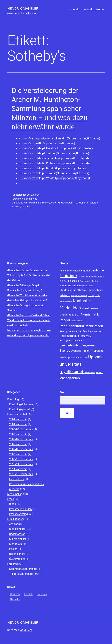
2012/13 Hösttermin (21, 474)
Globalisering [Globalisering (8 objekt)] (65, 295)
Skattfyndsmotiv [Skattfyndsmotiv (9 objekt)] (88, 346)
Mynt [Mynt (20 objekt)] (85, 308)
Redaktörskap (17, 534)
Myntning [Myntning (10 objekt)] (64, 315)
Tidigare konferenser (21, 574)
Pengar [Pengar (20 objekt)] (65, 320)
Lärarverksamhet (17, 414)
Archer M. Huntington (62, 203)
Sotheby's (26, 207)
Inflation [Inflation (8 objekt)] (91, 295)
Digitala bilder (17, 529)
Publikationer (15, 519)
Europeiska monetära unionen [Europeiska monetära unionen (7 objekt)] (94, 276)
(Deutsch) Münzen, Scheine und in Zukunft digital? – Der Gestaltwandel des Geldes (29, 275)
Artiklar (13, 524)
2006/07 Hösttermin (21, 439)
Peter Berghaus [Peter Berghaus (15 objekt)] (69, 336)
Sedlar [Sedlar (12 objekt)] (82, 340)
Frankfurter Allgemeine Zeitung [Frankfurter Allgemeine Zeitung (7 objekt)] (83, 286)
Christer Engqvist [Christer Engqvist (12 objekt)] (81, 271)
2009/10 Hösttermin (21, 459)
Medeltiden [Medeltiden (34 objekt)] (70, 308)
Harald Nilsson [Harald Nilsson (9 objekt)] (81, 295)
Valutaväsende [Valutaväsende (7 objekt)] (90, 372)
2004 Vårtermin (18, 424)
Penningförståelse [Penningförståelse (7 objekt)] (77, 321)
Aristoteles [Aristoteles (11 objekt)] (65, 271)
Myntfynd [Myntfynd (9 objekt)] (94, 309)
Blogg (34, 199)
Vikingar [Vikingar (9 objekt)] (100, 372)
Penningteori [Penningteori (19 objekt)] (94, 326)
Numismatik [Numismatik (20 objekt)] (90, 314)
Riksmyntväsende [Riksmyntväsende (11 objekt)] (69, 341)
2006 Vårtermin (18, 434)
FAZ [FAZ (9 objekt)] (61, 281)
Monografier (16, 544)
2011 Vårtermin (18, 469)
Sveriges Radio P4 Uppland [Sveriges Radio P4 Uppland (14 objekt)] (87, 351)
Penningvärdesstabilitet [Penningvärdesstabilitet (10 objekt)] (71, 331)
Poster (13, 549)
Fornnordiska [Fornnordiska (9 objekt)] (86, 281)
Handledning (17, 479)
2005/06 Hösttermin (21, 429)
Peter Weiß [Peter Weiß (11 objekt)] (85, 336)
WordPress (26, 630)
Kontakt (75, 9)
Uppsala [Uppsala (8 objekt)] (63, 358)
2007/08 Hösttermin (21, 449)
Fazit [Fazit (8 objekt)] (66, 281)
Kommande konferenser (23, 569)
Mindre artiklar (18, 539)
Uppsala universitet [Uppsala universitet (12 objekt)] (77, 358)
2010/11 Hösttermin (21, 464)
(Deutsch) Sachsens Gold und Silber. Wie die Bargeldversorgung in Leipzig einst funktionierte (29, 320)
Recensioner (16, 554)
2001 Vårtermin (18, 419)
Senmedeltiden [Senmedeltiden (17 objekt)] (70, 345)
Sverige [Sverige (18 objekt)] (65, 351)
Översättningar (18, 559)
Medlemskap (15, 494)
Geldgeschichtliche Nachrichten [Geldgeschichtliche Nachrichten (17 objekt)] (81, 290)
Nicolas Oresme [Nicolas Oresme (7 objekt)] (75, 315)
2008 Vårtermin (18, 454)
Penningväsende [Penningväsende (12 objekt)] (92, 331)
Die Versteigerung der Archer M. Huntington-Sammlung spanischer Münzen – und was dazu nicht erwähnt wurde (49, 109)
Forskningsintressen (21, 404)
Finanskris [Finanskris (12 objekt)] (74, 281)
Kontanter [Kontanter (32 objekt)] (82, 301)
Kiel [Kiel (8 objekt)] (71, 302)
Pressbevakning (18, 514)
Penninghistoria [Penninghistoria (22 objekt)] (72, 326)
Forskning (13, 399)
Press (11, 499)
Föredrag (12, 564)
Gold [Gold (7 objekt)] (72, 295)
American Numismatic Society (34, 203)
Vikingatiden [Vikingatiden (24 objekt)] (70, 378)
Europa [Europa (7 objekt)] (80, 276)
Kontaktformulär (94, 9)
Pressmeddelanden (20, 509)
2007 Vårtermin (18, 444)
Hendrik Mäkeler (23, 9)
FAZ (76, 203)
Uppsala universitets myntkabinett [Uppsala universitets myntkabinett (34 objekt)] (82, 364)
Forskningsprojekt (20, 409)
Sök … (63, 392)
